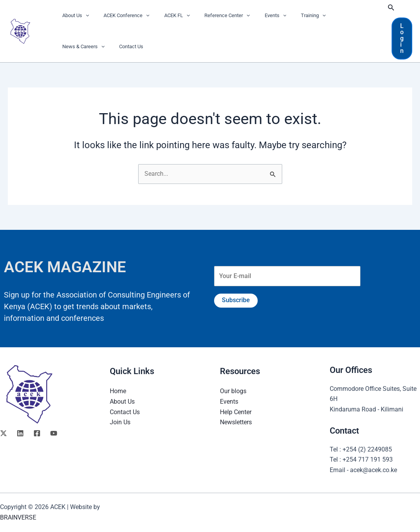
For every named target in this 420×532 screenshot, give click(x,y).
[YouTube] (54, 433)
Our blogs (233, 391)
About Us (73, 16)
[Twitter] (4, 433)
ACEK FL (166, 16)
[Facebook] (37, 433)
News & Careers (332, 16)
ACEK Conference (120, 16)
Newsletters (236, 422)
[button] (83, 16)
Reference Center (211, 16)
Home (118, 391)
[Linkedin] (20, 433)
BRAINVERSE (18, 517)
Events (255, 16)
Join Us (120, 422)
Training (288, 16)
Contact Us (72, 46)
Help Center (236, 412)
